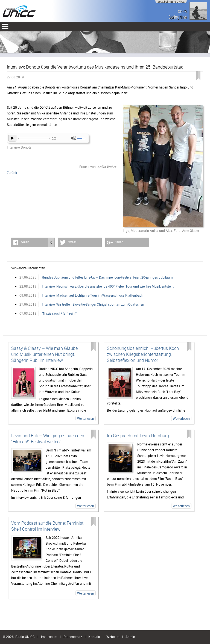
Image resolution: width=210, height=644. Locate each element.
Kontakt (94, 637)
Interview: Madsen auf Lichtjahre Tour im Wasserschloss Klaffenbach (93, 295)
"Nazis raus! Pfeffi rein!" (59, 313)
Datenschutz (73, 637)
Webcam (113, 637)
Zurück (12, 173)
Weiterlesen (86, 418)
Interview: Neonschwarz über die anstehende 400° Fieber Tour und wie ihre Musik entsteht (108, 286)
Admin (130, 637)
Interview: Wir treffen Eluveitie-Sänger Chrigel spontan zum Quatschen (93, 304)
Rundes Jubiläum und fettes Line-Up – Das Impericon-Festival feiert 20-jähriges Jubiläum (107, 277)
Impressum (49, 637)
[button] (33, 242)
